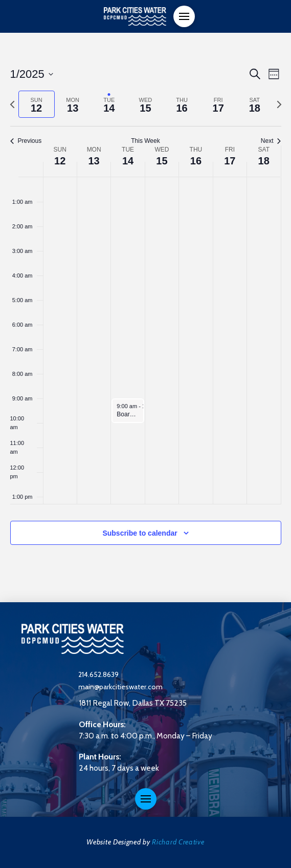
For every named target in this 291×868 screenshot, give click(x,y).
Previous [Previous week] (26, 141)
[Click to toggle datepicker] (32, 74)
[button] (184, 16)
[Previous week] (12, 104)
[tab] (37, 104)
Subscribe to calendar (140, 533)
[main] (145, 317)
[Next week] (279, 104)
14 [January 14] (128, 161)
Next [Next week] (271, 141)
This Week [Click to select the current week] (145, 141)
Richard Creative (178, 842)
